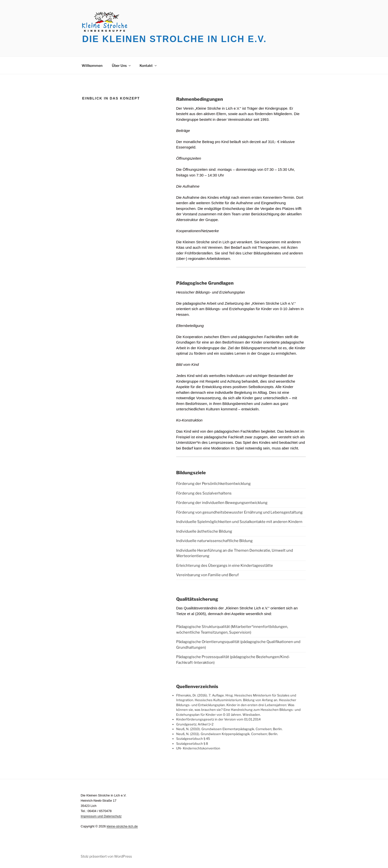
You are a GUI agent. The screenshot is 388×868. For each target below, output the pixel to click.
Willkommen (92, 65)
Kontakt (148, 65)
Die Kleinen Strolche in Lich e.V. (174, 39)
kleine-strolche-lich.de (122, 826)
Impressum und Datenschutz (101, 816)
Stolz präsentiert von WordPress (106, 856)
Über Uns (122, 65)
